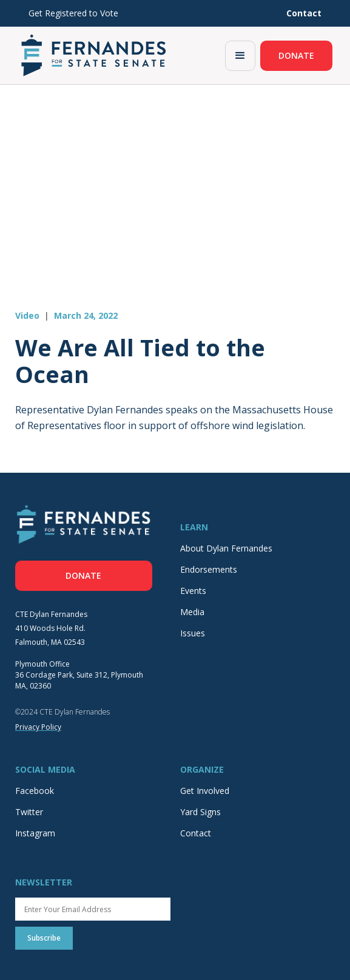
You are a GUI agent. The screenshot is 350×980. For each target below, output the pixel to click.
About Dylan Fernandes (226, 548)
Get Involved (205, 791)
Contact (196, 833)
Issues (193, 633)
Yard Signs (200, 812)
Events (193, 591)
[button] (240, 56)
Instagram (35, 833)
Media (192, 612)
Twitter (29, 812)
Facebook (35, 791)
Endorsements (209, 569)
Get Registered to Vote (73, 13)
